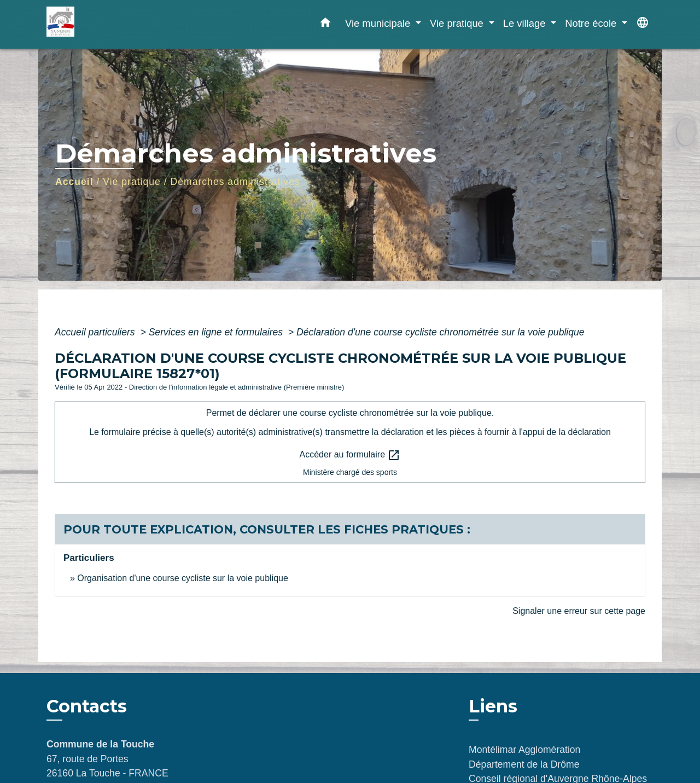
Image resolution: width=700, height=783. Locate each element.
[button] (325, 25)
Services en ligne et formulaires (217, 332)
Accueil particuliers (96, 332)
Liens (493, 706)
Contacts (87, 706)
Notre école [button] (592, 23)
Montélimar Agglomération (524, 750)
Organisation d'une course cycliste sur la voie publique (183, 578)
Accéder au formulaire (350, 455)
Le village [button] (526, 23)
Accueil (74, 182)
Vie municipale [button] (379, 23)
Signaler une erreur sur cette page (579, 611)
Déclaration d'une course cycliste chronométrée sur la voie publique (441, 332)
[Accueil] (115, 24)
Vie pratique (132, 182)
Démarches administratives (235, 182)
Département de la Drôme (524, 764)
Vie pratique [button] (458, 23)
